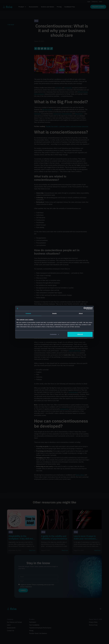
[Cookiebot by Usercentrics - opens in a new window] (85, 308)
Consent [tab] (28, 313)
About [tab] (81, 313)
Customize (54, 334)
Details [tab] (54, 313)
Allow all (80, 334)
